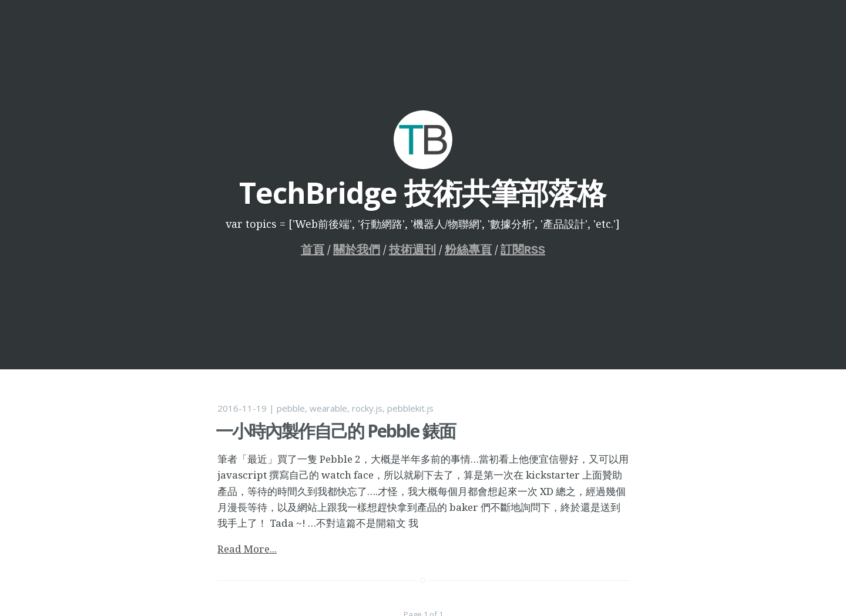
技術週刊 (412, 250)
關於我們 (357, 250)
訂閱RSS (523, 250)
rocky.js (367, 408)
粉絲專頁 (468, 250)
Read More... (247, 549)
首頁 (313, 250)
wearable (328, 408)
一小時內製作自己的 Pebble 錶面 (335, 431)
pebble (291, 408)
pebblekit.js (410, 408)
